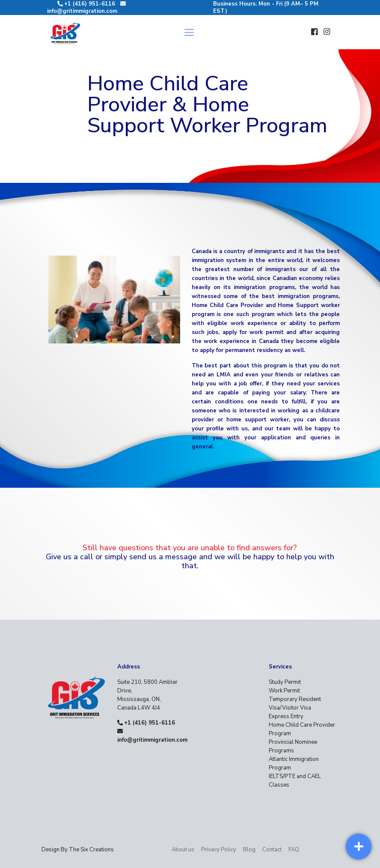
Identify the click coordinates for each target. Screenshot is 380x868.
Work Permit (284, 691)
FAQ (294, 850)
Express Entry (286, 716)
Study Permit (285, 682)
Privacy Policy (219, 850)
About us (183, 850)
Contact (272, 850)
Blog (249, 850)
